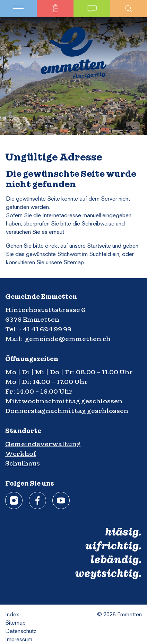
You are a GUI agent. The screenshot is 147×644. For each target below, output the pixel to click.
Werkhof (21, 454)
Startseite (99, 246)
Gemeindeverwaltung (43, 444)
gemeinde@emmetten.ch (68, 339)
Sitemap (15, 623)
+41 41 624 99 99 (45, 329)
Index (12, 615)
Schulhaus (23, 463)
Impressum (19, 640)
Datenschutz (21, 632)
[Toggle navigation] (18, 9)
